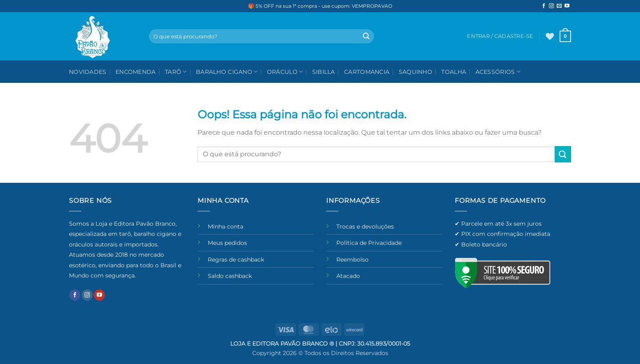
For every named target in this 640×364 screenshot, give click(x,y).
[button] (565, 36)
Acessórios (498, 72)
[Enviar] (366, 36)
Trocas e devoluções (365, 226)
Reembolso (352, 260)
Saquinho (416, 72)
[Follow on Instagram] (551, 6)
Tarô (176, 72)
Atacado (348, 276)
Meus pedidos (227, 243)
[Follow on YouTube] (567, 6)
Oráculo (285, 72)
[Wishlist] (550, 36)
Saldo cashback (230, 276)
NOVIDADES (88, 72)
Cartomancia (367, 72)
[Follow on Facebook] (544, 6)
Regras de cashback (236, 260)
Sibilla (324, 72)
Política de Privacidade (369, 243)
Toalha (454, 72)
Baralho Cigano (227, 72)
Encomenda (136, 72)
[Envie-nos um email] (559, 6)
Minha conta (226, 226)
